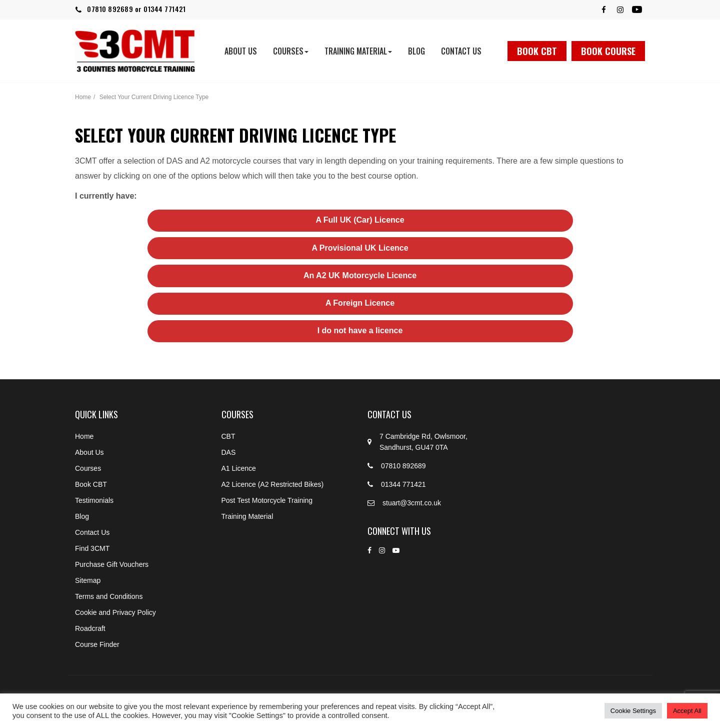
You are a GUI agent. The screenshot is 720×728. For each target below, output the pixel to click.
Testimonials (94, 500)
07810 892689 (110, 9)
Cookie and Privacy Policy (115, 612)
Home (83, 97)
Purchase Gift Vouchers (112, 564)
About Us (241, 51)
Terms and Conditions (109, 596)
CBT (228, 436)
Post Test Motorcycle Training (267, 500)
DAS (229, 452)
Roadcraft (90, 628)
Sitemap (88, 580)
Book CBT (537, 51)
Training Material (358, 51)
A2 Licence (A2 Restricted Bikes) (273, 484)
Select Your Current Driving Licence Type (154, 97)
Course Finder (97, 644)
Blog (416, 51)
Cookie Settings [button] (633, 711)
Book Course (608, 51)
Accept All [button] (687, 711)
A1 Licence (239, 468)
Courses (291, 51)
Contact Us (461, 51)
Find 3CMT (92, 548)
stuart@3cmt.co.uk (412, 503)
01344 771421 (164, 9)
